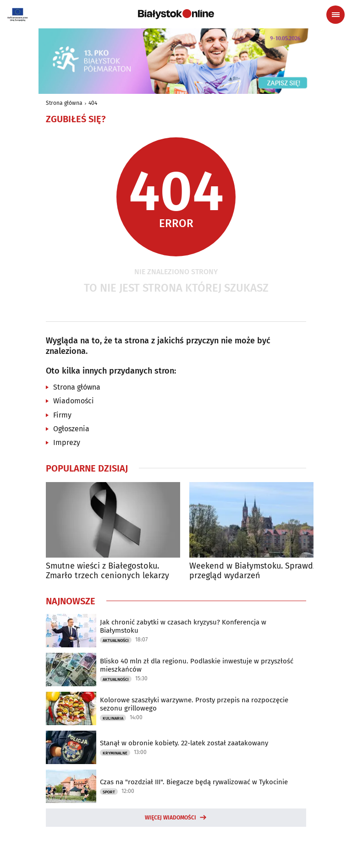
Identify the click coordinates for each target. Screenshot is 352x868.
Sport (109, 792)
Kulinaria (113, 718)
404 (93, 103)
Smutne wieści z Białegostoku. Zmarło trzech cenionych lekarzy (107, 571)
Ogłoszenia (71, 429)
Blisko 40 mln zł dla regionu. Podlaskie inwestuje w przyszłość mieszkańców (197, 665)
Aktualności (116, 640)
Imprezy (67, 442)
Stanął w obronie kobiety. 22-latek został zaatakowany (184, 743)
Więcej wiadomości (170, 818)
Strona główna (64, 103)
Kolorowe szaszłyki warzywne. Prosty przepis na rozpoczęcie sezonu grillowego (194, 704)
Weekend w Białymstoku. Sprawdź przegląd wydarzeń (253, 571)
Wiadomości (74, 401)
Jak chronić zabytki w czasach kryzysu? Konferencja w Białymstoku (183, 626)
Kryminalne (115, 753)
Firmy (62, 415)
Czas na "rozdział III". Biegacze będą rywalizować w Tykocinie (194, 782)
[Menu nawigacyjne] (335, 15)
